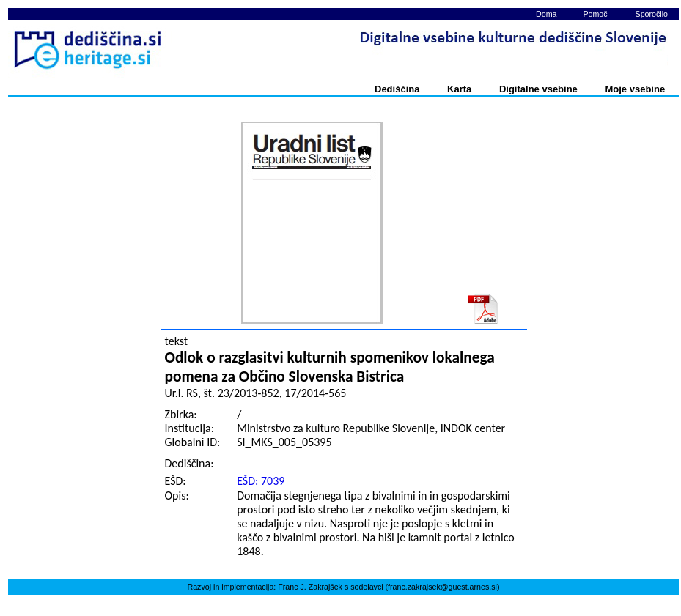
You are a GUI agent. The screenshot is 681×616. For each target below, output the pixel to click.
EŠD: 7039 (261, 481)
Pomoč (595, 14)
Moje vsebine (635, 89)
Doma (546, 14)
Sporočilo (652, 14)
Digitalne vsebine (538, 89)
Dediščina (397, 89)
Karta (459, 89)
